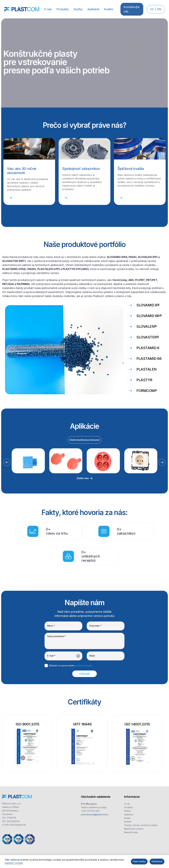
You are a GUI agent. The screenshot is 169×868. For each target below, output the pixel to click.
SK (152, 9)
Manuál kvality (131, 832)
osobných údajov (84, 666)
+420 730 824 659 (90, 811)
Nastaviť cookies (14, 863)
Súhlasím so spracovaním (71, 666)
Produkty (129, 807)
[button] (63, 9)
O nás (127, 804)
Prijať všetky (139, 861)
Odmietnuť (157, 861)
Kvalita (127, 818)
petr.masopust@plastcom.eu (95, 814)
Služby (127, 811)
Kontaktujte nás (132, 9)
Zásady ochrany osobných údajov (141, 825)
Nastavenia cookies (134, 829)
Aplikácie (129, 814)
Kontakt (128, 822)
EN (159, 9)
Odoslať (84, 674)
